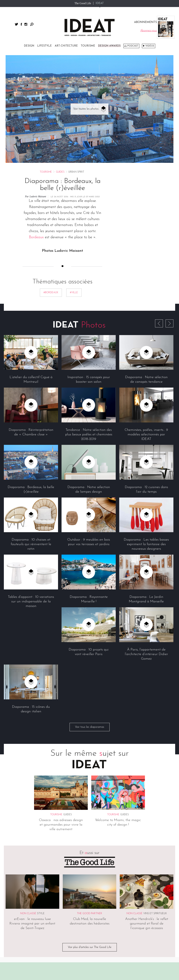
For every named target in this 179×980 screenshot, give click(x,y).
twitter (16, 24)
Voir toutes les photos (86, 109)
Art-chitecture (66, 46)
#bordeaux (51, 293)
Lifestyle (44, 46)
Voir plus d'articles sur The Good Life (90, 947)
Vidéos (150, 46)
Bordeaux (36, 237)
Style (41, 914)
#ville (74, 293)
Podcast (133, 46)
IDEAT (100, 3)
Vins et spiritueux (155, 914)
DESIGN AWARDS (109, 46)
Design (29, 46)
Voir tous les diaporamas (90, 727)
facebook (21, 24)
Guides (60, 172)
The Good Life (83, 3)
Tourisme (88, 46)
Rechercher (32, 24)
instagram (26, 24)
